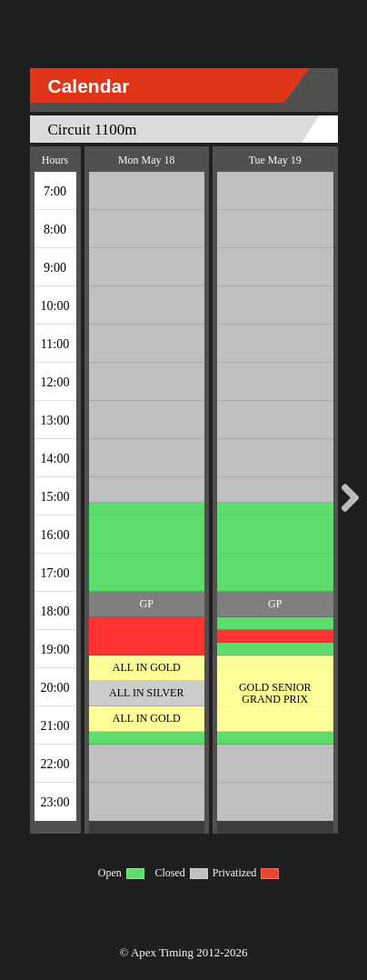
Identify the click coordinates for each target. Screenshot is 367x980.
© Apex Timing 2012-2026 (184, 952)
